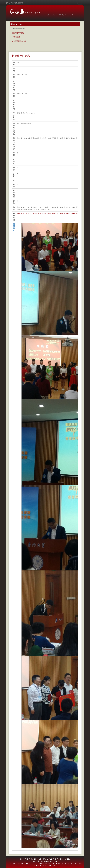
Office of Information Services (69, 863)
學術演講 (16, 37)
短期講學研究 (18, 33)
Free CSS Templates (35, 863)
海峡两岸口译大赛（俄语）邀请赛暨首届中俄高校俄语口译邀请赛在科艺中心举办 (48, 213)
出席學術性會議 (19, 41)
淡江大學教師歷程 (15, 3)
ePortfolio (44, 859)
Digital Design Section (45, 865)
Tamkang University (72, 15)
